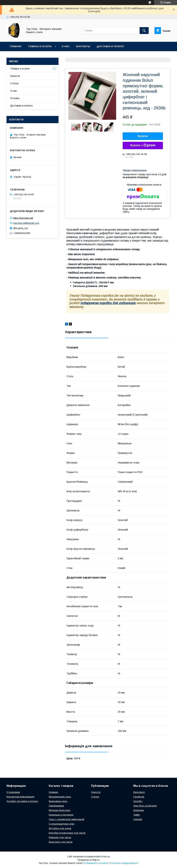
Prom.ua (106, 857)
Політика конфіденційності (125, 863)
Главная (16, 46)
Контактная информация (20, 797)
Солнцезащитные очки (61, 824)
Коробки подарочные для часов (67, 833)
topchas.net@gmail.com (26, 223)
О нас (66, 46)
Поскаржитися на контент (97, 863)
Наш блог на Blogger (145, 806)
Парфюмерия (56, 806)
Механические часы (60, 797)
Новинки (53, 792)
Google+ (138, 801)
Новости (15, 76)
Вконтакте (139, 792)
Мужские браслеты (60, 810)
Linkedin (138, 819)
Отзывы (15, 98)
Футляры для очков (60, 828)
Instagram (139, 810)
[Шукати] (144, 31)
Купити (143, 136)
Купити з (143, 145)
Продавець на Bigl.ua (88, 860)
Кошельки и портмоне (61, 815)
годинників (127, 303)
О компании (13, 792)
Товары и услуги (40, 46)
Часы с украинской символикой (66, 819)
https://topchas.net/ (23, 218)
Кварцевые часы (58, 801)
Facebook (139, 797)
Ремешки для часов (60, 837)
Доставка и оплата (110, 46)
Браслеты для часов (61, 842)
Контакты (83, 46)
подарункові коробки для (100, 303)
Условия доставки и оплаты (22, 801)
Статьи (14, 83)
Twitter (137, 815)
